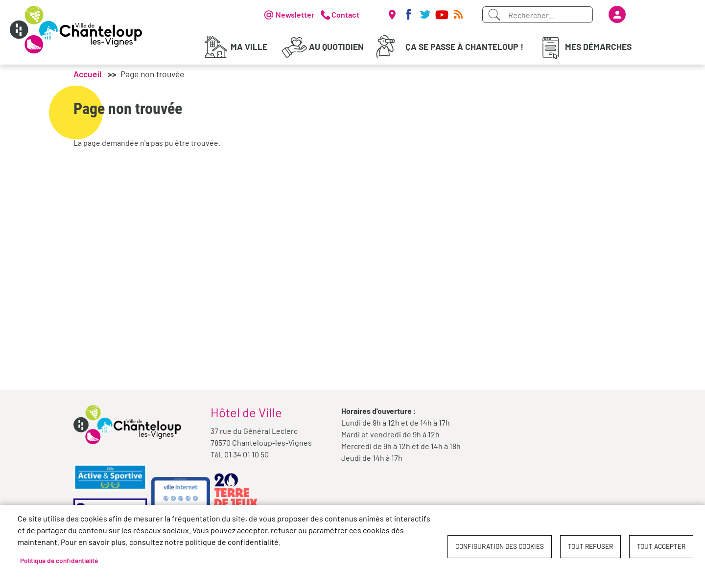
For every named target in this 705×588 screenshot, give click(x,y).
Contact (345, 14)
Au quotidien (336, 46)
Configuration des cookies (500, 546)
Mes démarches (598, 46)
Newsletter (295, 14)
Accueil (87, 76)
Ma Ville (249, 46)
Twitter (425, 15)
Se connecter (617, 14)
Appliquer (494, 15)
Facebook (408, 15)
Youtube (442, 15)
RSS (458, 15)
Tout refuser (590, 546)
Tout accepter (661, 546)
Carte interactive (392, 15)
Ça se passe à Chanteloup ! (464, 46)
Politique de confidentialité (59, 560)
